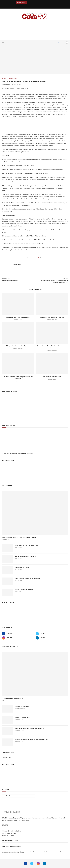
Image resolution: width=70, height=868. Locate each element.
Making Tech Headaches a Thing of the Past (19, 537)
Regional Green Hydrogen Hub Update (18, 317)
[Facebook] (59, 42)
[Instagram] (18, 638)
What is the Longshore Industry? (25, 556)
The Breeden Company (22, 706)
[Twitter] (52, 634)
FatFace (4, 170)
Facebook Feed (6, 758)
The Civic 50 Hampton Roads (52, 377)
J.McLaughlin (6, 166)
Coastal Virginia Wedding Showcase (30, 6)
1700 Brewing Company (22, 717)
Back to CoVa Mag (13, 6)
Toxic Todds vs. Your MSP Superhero (26, 545)
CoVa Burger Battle (46, 6)
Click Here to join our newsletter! (11, 846)
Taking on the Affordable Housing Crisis (18, 346)
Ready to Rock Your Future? (24, 590)
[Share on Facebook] (40, 258)
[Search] (64, 42)
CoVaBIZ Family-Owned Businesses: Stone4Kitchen (32, 739)
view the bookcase (27, 454)
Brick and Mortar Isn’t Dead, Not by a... (52, 317)
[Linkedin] (52, 638)
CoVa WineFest (57, 6)
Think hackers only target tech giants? (27, 578)
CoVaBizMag (6, 84)
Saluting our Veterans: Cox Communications (29, 728)
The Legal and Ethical (22, 567)
